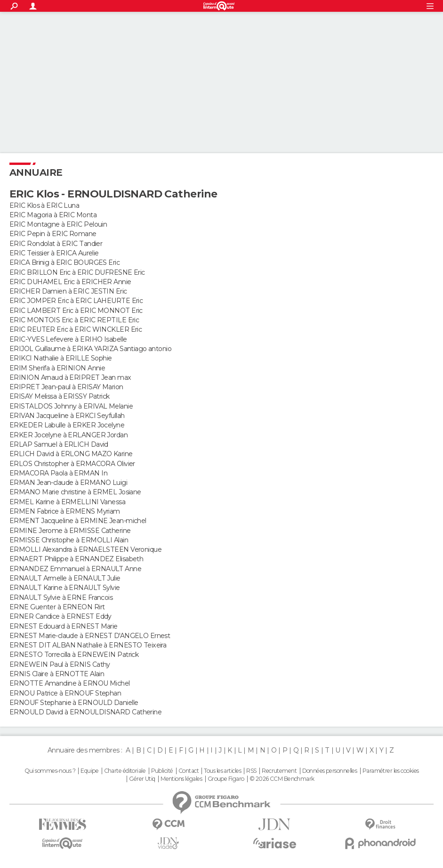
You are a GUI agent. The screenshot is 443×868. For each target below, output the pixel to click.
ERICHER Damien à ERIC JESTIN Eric (68, 291)
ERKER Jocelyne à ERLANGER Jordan (68, 435)
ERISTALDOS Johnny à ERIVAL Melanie (71, 406)
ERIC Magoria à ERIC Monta (53, 215)
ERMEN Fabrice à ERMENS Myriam (65, 511)
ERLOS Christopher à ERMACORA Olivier (72, 464)
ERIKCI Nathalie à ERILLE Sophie (61, 358)
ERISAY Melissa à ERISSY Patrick (60, 396)
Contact (189, 771)
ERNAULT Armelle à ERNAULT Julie (65, 578)
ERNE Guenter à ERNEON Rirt (57, 607)
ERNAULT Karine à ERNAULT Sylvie (65, 588)
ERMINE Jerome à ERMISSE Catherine (70, 531)
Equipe (89, 771)
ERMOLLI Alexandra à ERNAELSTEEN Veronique (85, 549)
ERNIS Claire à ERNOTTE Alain (57, 674)
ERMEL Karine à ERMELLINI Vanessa (67, 502)
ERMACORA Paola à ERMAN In (58, 473)
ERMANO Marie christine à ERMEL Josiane (75, 492)
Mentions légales (181, 779)
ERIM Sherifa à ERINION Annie (57, 368)
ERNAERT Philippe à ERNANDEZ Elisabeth (76, 559)
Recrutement (279, 771)
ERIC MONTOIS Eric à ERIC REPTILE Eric (74, 320)
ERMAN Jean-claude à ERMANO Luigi (68, 483)
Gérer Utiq (142, 779)
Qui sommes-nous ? (50, 771)
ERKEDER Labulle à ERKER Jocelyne (67, 425)
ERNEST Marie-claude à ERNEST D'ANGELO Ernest (90, 636)
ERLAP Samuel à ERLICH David (59, 444)
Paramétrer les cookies (391, 771)
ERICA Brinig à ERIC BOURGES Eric (64, 262)
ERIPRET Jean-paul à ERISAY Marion (66, 387)
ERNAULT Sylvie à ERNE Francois (61, 598)
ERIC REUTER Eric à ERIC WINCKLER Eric (76, 329)
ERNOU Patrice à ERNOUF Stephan (65, 693)
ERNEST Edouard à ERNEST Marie (64, 626)
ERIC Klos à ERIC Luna (44, 205)
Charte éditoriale (125, 771)
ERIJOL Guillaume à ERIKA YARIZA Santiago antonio (90, 349)
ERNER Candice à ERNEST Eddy (60, 616)
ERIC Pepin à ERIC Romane (53, 234)
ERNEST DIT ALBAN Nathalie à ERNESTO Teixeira (88, 645)
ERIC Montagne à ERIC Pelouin (58, 224)
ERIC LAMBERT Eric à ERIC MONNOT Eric (76, 311)
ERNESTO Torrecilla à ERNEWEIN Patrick (74, 655)
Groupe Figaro (226, 779)
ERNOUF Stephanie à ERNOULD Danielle (74, 703)
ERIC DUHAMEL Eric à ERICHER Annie (70, 282)
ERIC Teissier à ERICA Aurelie (54, 253)
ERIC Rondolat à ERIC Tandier (56, 244)
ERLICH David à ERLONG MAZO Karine (71, 454)
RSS (251, 771)
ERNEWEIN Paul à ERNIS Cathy (60, 664)
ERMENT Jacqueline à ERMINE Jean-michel (78, 521)
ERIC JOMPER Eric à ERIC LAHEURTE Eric (76, 301)
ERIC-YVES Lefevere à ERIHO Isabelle (68, 339)
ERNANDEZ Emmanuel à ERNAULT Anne (75, 569)
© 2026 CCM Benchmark (282, 779)
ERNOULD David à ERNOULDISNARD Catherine (85, 712)
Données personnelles (330, 771)
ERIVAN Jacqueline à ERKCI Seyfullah (67, 416)
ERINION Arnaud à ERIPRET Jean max (70, 377)
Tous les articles (222, 771)
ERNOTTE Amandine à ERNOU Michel (70, 683)
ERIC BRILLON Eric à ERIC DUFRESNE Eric (77, 272)
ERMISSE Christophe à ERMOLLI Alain (69, 540)
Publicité (162, 771)
